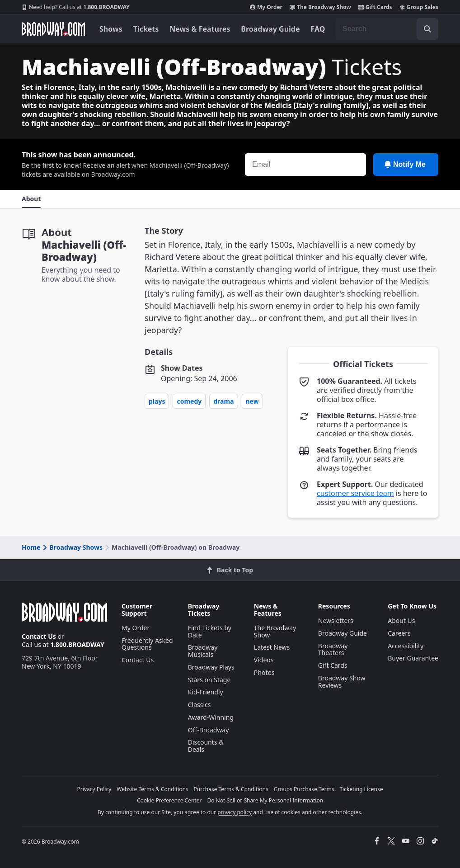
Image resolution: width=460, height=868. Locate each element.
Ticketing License (361, 789)
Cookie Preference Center (169, 800)
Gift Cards (375, 7)
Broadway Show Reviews (342, 682)
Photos (264, 672)
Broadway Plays (211, 667)
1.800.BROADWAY (76, 7)
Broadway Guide (270, 29)
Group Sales (419, 7)
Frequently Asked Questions (147, 644)
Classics (199, 705)
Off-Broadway (209, 730)
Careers (399, 633)
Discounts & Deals (206, 746)
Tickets (146, 29)
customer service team (355, 493)
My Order (266, 7)
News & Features (200, 29)
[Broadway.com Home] (53, 29)
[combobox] (387, 29)
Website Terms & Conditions (152, 789)
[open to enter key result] (427, 29)
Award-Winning (211, 717)
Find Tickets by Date (210, 631)
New (252, 401)
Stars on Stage (209, 680)
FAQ (318, 29)
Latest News (272, 647)
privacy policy (235, 812)
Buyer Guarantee (413, 658)
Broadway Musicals (203, 651)
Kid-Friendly (206, 692)
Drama (223, 401)
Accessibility (406, 646)
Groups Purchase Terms (304, 789)
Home (31, 547)
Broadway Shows (72, 547)
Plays (157, 401)
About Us (401, 620)
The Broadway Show (320, 7)
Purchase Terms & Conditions (231, 789)
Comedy (189, 401)
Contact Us (39, 636)
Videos (264, 660)
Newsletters (336, 620)
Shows (111, 29)
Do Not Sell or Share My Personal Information (265, 800)
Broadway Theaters (333, 649)
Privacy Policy (94, 789)
